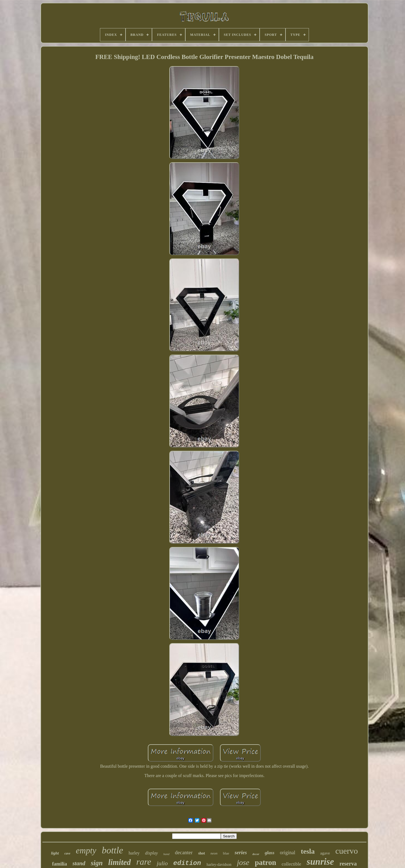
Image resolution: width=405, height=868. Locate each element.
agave (325, 853)
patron (266, 862)
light (55, 853)
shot (202, 853)
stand (79, 863)
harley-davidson (219, 865)
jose (243, 862)
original (288, 853)
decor (256, 854)
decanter (184, 852)
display (151, 853)
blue (226, 853)
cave (67, 853)
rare (144, 862)
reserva (348, 864)
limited (119, 862)
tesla (308, 851)
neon (214, 853)
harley (134, 853)
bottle (112, 850)
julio (162, 863)
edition (187, 863)
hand (166, 854)
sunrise (320, 862)
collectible (291, 864)
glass (270, 853)
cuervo (347, 851)
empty (86, 851)
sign (97, 863)
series (241, 852)
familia (59, 864)
